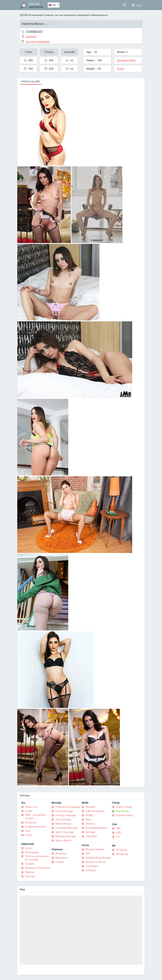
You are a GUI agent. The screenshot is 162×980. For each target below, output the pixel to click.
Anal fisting (122, 811)
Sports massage (64, 832)
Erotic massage (64, 811)
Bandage (90, 832)
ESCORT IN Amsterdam (32, 15)
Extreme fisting (124, 815)
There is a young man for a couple (37, 858)
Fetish (28, 835)
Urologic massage (66, 815)
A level (29, 811)
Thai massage (63, 819)
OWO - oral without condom (35, 817)
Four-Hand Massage (67, 828)
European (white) (127, 60)
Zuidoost (49, 15)
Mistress (90, 807)
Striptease (61, 854)
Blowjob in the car (96, 862)
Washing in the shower (38, 868)
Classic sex (31, 807)
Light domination (95, 811)
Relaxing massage (65, 836)
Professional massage (68, 807)
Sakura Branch (63, 840)
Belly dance (62, 858)
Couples (30, 864)
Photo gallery (31, 82)
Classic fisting (124, 807)
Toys (28, 831)
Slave (89, 819)
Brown (121, 69)
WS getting (122, 854)
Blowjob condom (95, 849)
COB (118, 833)
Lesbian (60, 862)
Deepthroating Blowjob (98, 858)
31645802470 (34, 31)
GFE (88, 854)
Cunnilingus (92, 866)
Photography (32, 852)
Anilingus (91, 870)
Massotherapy (63, 824)
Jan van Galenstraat (65, 15)
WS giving (121, 850)
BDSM (89, 815)
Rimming (30, 876)
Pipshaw (30, 872)
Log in (137, 5)
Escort (29, 848)
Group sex (31, 823)
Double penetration (36, 827)
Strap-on (90, 824)
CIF (118, 837)
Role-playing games (96, 828)
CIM (118, 828)
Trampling (91, 836)
